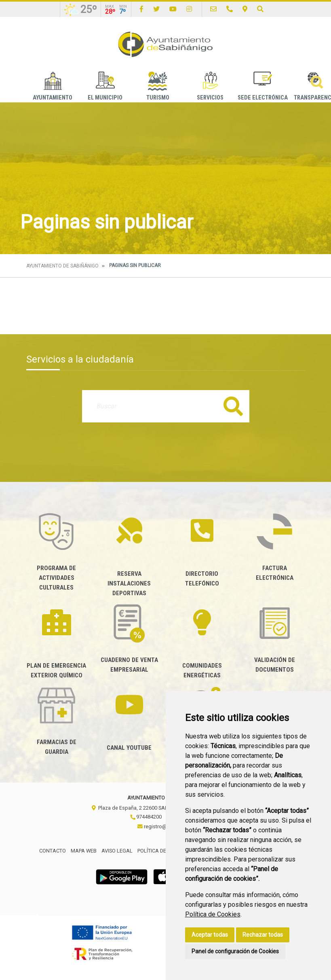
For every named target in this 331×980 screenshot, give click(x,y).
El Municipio (105, 86)
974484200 (146, 817)
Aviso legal (117, 851)
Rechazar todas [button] (263, 935)
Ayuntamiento (53, 86)
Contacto (53, 851)
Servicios (210, 86)
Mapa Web (84, 851)
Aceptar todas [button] (210, 935)
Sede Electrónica (263, 86)
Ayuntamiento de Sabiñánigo (62, 266)
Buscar (233, 406)
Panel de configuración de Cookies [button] (235, 951)
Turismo (158, 86)
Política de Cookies (213, 914)
